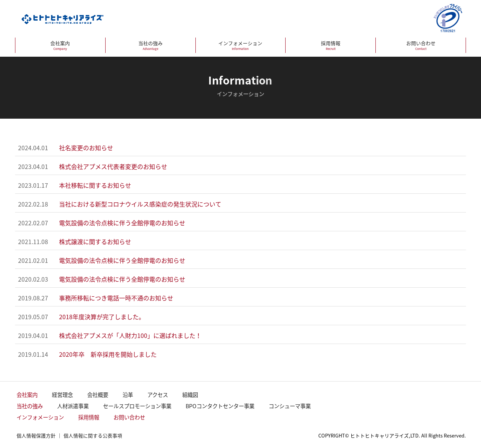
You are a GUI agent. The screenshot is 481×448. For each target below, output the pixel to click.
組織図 (190, 395)
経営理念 (62, 395)
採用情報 (330, 45)
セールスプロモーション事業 (137, 406)
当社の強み (151, 45)
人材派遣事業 (73, 406)
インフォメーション (241, 45)
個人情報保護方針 (36, 435)
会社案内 (60, 45)
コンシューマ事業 (290, 406)
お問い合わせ (421, 45)
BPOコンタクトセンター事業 (220, 406)
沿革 (128, 395)
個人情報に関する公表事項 (93, 435)
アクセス (158, 395)
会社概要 (98, 395)
